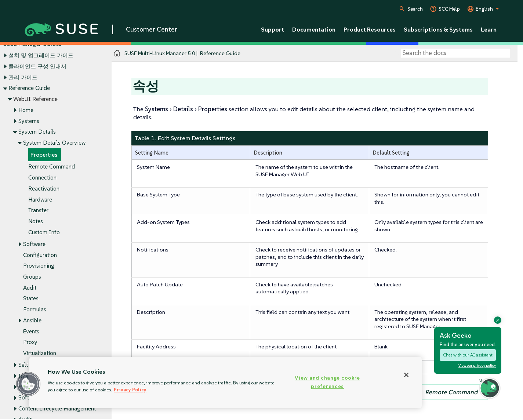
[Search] (456, 53)
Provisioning (39, 266)
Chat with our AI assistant (468, 355)
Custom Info (44, 232)
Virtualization (40, 353)
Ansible (32, 320)
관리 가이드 (23, 77)
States (31, 299)
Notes (36, 221)
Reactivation (44, 189)
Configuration (40, 255)
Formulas (35, 310)
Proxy (30, 342)
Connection (42, 178)
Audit (30, 288)
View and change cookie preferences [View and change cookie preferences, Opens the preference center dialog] (327, 382)
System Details (37, 132)
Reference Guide (29, 88)
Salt (23, 365)
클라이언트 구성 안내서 (37, 66)
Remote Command (52, 167)
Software (34, 244)
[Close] (406, 375)
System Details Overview (54, 143)
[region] (226, 383)
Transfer (38, 211)
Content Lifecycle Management (57, 408)
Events (31, 331)
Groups (32, 277)
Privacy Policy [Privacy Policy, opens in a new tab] (130, 390)
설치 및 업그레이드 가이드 (41, 56)
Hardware (40, 200)
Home (26, 110)
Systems (29, 121)
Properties (44, 155)
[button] (28, 384)
